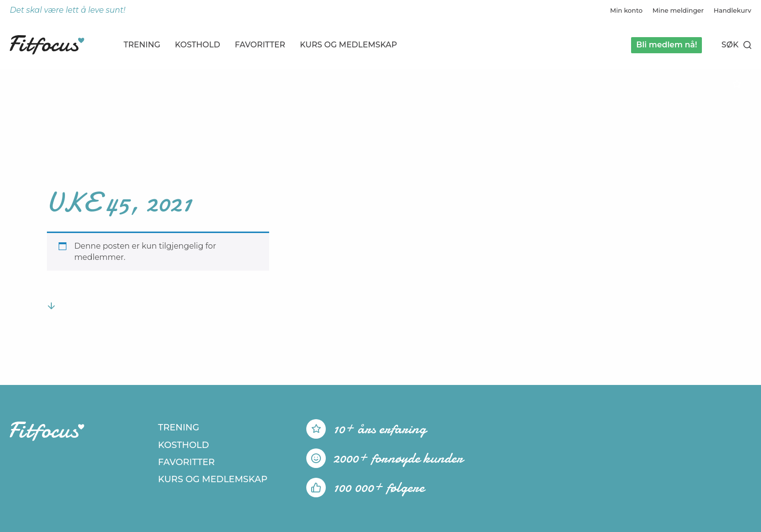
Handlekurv (732, 10)
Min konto (626, 10)
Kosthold (198, 45)
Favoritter (260, 45)
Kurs (349, 45)
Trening (142, 45)
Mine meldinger (678, 10)
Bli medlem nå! (666, 45)
